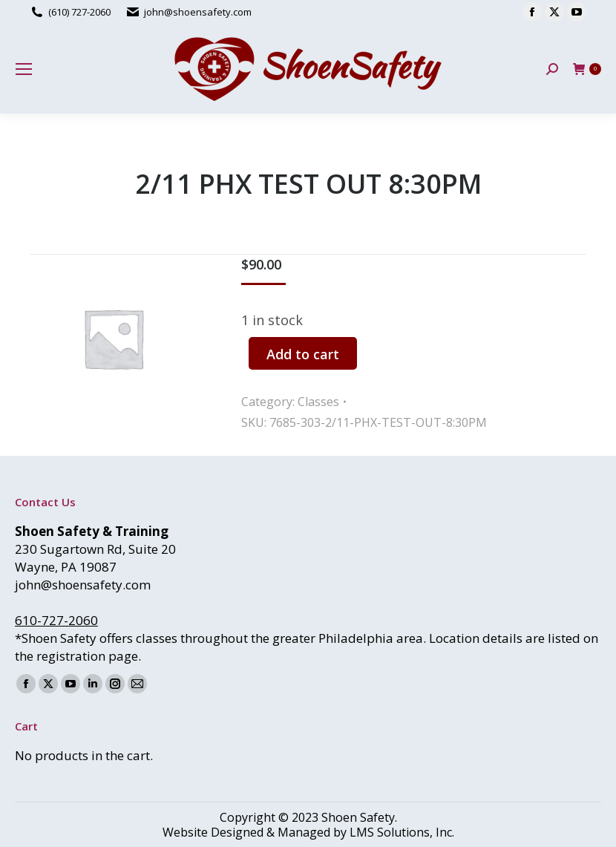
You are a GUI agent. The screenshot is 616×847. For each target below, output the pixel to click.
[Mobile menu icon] (24, 69)
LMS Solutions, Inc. (402, 832)
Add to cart (303, 354)
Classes (318, 402)
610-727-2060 (56, 620)
